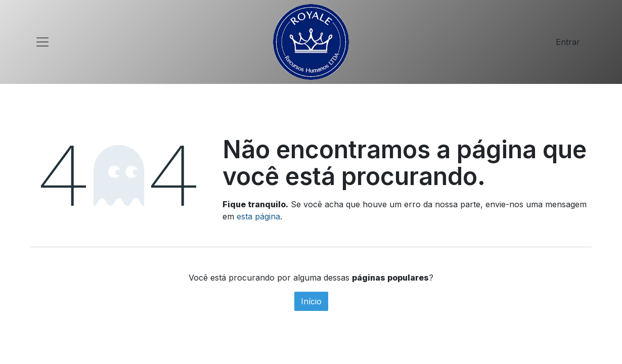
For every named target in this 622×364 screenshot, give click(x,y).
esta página (258, 216)
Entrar (568, 42)
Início (311, 301)
